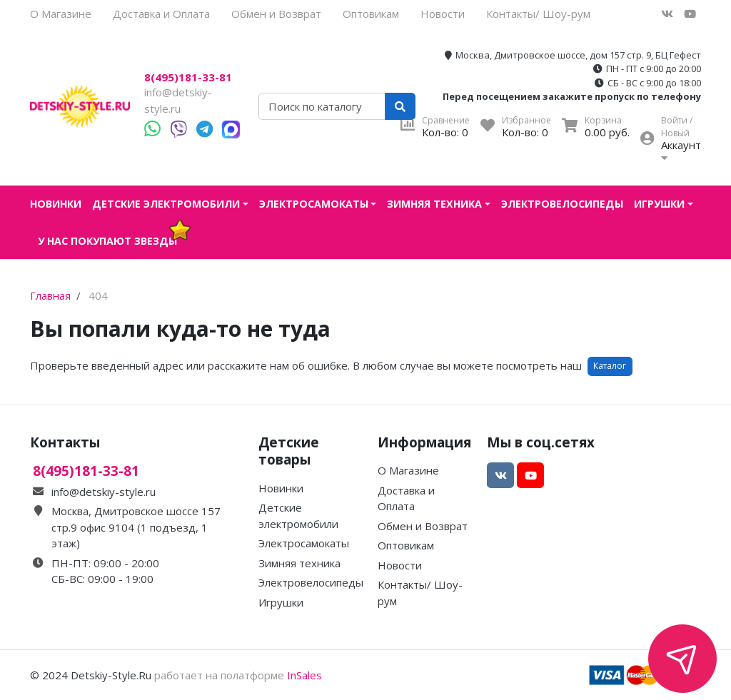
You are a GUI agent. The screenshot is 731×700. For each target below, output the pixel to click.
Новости (443, 14)
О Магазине (61, 14)
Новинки (56, 204)
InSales (304, 675)
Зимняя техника (434, 204)
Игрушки (659, 204)
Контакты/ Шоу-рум (538, 14)
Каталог (610, 366)
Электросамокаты (314, 204)
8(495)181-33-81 (188, 77)
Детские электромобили (166, 204)
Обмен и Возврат (276, 14)
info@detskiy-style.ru (104, 492)
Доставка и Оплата (161, 14)
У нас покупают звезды (107, 241)
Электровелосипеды (562, 204)
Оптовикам (371, 14)
